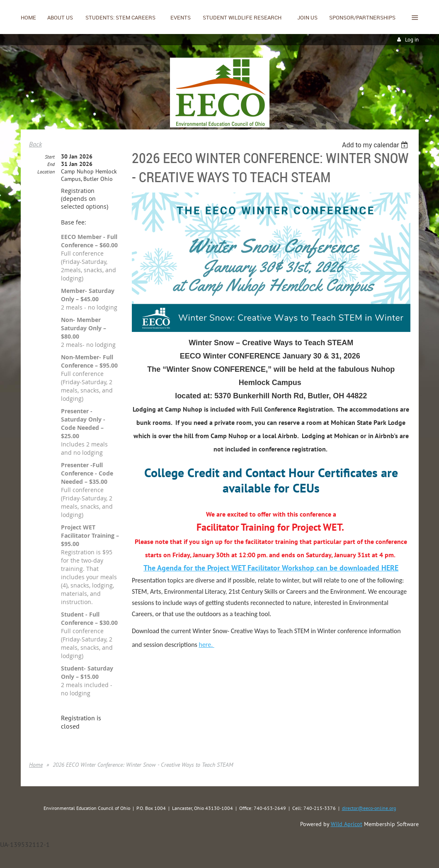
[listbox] (376, 145)
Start (50, 157)
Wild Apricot (347, 824)
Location (46, 172)
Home (36, 765)
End (51, 164)
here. (206, 645)
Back (35, 144)
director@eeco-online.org (369, 808)
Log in (412, 40)
